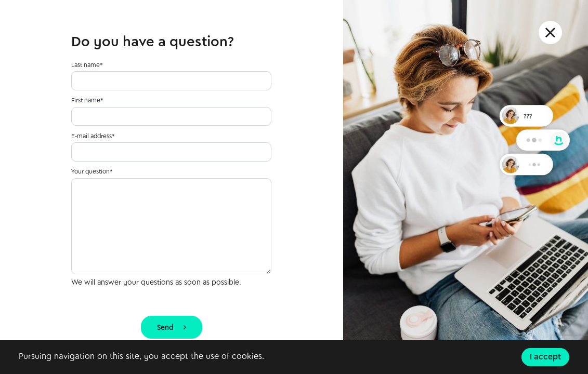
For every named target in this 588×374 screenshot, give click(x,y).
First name (86, 101)
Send (172, 328)
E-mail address (92, 137)
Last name (86, 65)
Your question (90, 172)
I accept (545, 357)
